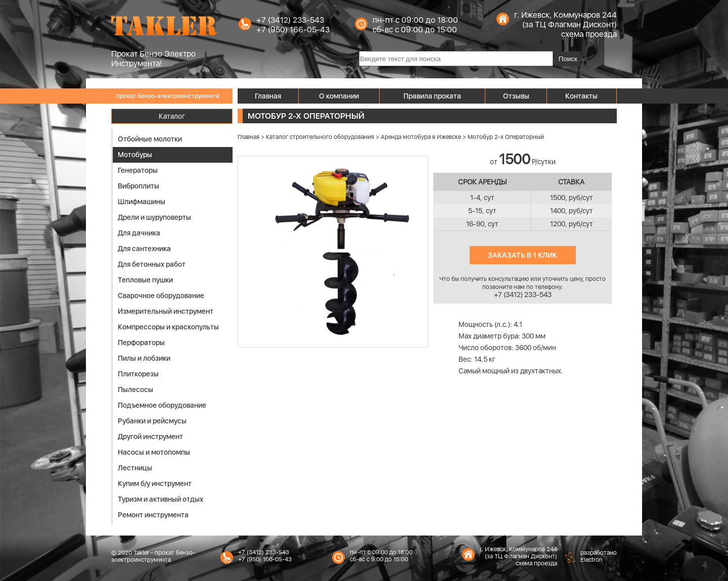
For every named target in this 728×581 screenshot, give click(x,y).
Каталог (172, 116)
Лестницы (135, 468)
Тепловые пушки (145, 280)
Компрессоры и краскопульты (168, 327)
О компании (339, 96)
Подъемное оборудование (162, 405)
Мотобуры (135, 155)
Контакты (581, 96)
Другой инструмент (150, 437)
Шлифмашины (142, 202)
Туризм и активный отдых (161, 499)
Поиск (568, 59)
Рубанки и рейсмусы (152, 421)
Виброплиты (139, 186)
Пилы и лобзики (144, 358)
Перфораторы (141, 343)
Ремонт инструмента (153, 515)
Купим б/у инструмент (155, 483)
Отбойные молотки (150, 139)
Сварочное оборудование (161, 296)
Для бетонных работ (152, 264)
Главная (268, 96)
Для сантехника (144, 249)
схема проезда (589, 34)
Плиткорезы (138, 374)
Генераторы (138, 170)
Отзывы (516, 96)
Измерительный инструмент (166, 311)
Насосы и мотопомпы (154, 452)
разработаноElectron (599, 556)
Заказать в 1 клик (522, 255)
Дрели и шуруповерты (154, 217)
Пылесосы (135, 390)
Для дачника (139, 233)
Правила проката (432, 96)
